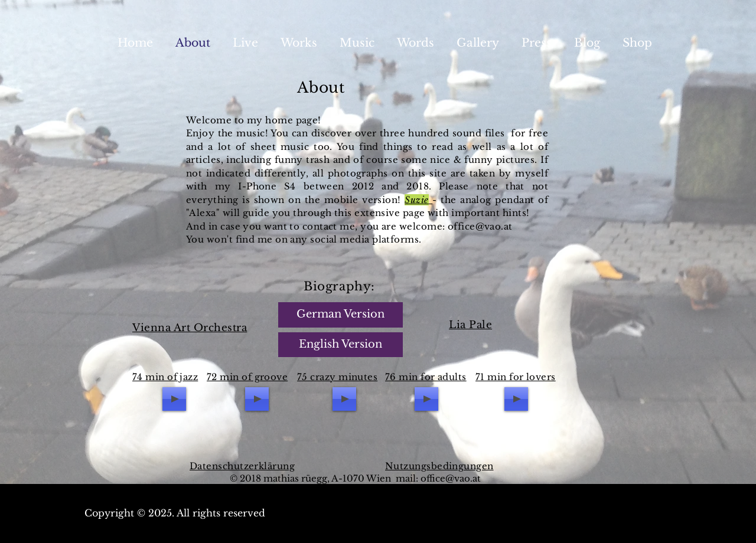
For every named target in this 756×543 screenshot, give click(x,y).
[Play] (174, 399)
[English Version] (340, 345)
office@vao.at (451, 478)
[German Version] (340, 315)
